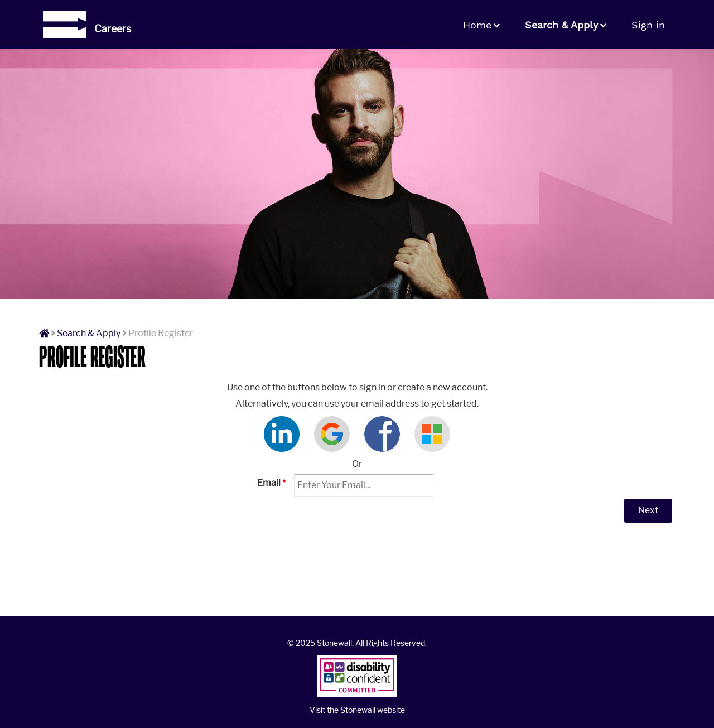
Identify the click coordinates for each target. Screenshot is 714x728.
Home (477, 25)
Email (271, 483)
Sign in (648, 25)
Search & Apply (561, 25)
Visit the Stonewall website (357, 710)
